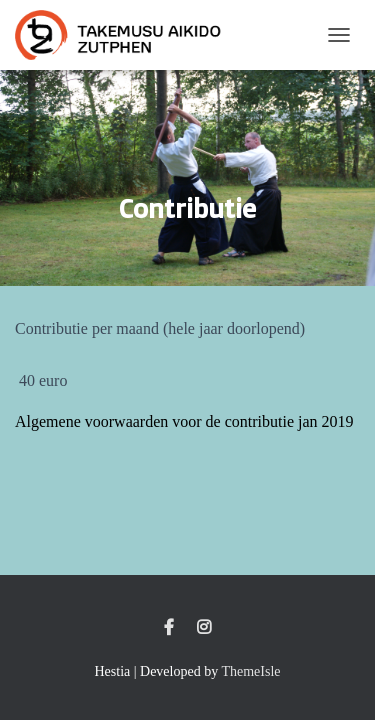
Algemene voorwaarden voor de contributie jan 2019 (184, 421)
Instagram (204, 628)
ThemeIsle (250, 671)
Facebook (169, 628)
